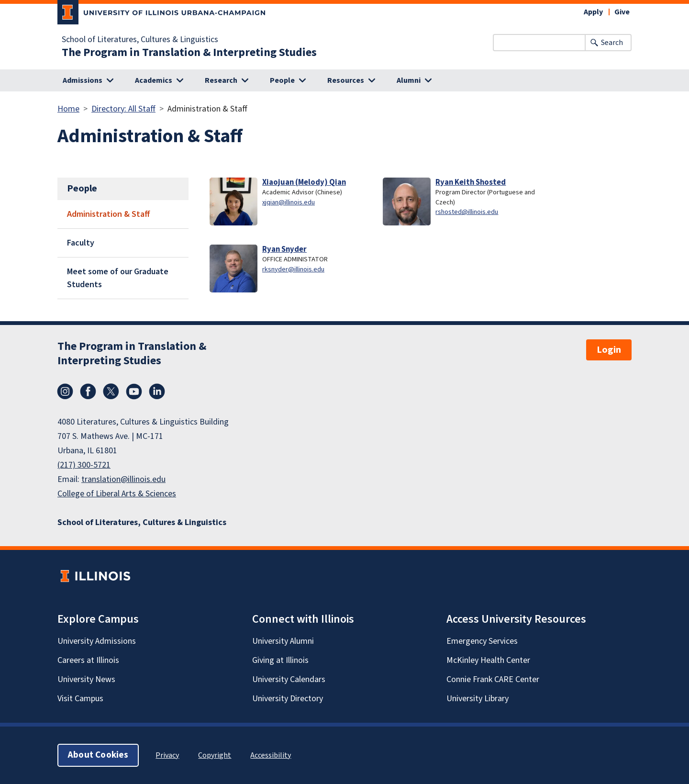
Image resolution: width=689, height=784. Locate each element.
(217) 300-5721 (84, 465)
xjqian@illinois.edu (289, 202)
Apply (593, 12)
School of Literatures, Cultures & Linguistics (140, 40)
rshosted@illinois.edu (467, 212)
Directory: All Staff (123, 109)
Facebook (88, 392)
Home (68, 109)
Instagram (65, 392)
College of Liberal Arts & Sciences (117, 494)
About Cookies (98, 755)
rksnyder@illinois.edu (293, 269)
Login (609, 350)
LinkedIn (157, 392)
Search (612, 43)
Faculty (81, 243)
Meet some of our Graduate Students (118, 278)
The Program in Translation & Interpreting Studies (189, 53)
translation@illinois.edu (123, 479)
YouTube (134, 392)
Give (622, 12)
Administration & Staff (109, 214)
